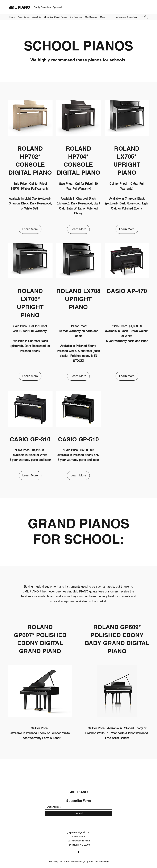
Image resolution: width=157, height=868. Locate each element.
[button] (146, 17)
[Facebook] (142, 17)
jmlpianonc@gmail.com (127, 17)
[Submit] (79, 813)
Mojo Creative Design (99, 861)
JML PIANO (19, 7)
